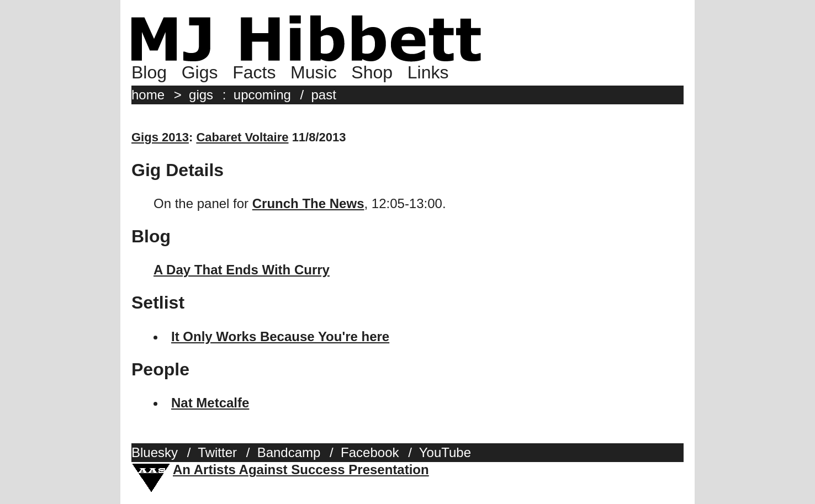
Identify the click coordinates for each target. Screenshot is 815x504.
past (324, 95)
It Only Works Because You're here (280, 336)
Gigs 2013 (160, 137)
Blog (149, 72)
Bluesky (155, 452)
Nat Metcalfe (210, 403)
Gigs (200, 72)
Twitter (217, 452)
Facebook (370, 452)
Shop (372, 72)
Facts (254, 72)
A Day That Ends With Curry (242, 270)
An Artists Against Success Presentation (301, 469)
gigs (201, 95)
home (148, 95)
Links (428, 72)
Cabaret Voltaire (242, 137)
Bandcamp (289, 452)
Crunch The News (308, 203)
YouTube (445, 452)
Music (314, 72)
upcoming (262, 95)
